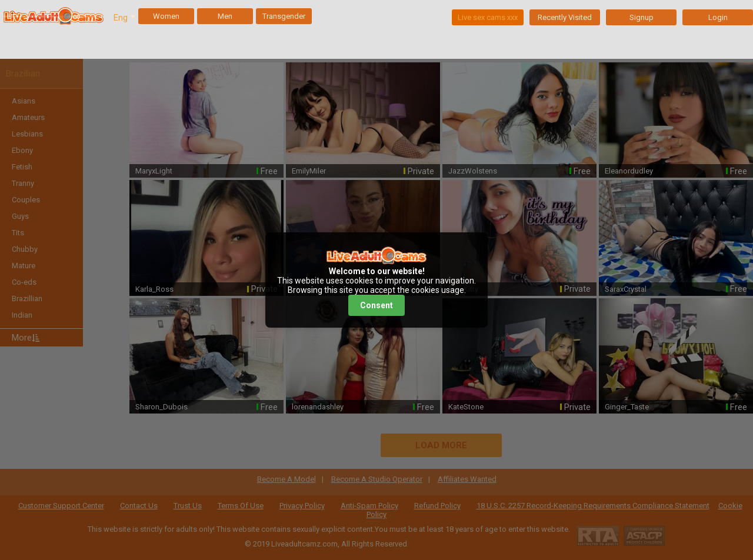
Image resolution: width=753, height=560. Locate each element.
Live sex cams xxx (488, 17)
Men (225, 16)
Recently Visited (565, 17)
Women (166, 16)
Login (718, 17)
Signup (642, 17)
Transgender (284, 16)
